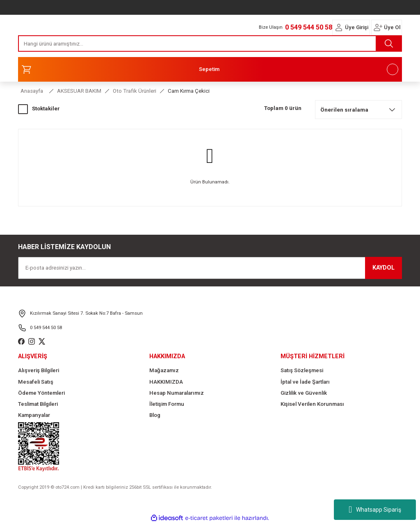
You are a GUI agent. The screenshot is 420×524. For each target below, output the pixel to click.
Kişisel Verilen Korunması (312, 404)
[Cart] (210, 69)
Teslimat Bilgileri (38, 404)
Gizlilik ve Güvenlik (304, 393)
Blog (155, 415)
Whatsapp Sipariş (375, 510)
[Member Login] (339, 27)
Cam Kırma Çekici (189, 91)
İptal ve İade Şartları (305, 382)
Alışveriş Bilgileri (39, 370)
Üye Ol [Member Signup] (392, 27)
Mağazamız (164, 370)
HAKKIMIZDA (166, 382)
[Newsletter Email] (210, 268)
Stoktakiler (46, 109)
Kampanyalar (34, 415)
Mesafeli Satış (36, 382)
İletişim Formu (167, 404)
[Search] (210, 43)
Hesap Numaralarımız (177, 393)
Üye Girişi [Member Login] (357, 27)
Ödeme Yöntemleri (41, 393)
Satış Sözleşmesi (302, 370)
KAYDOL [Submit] (383, 268)
